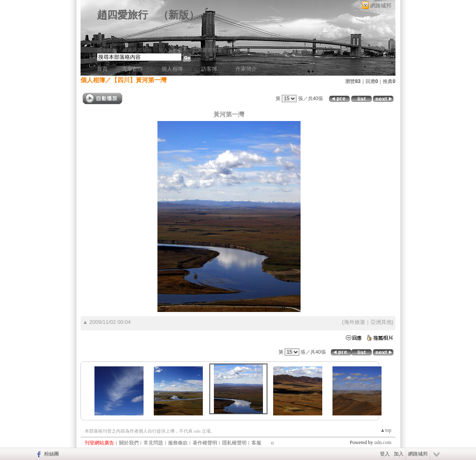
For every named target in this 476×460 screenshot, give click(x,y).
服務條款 (178, 443)
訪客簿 (209, 69)
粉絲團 (52, 454)
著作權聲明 (205, 443)
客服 (256, 443)
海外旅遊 (355, 322)
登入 (385, 454)
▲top (386, 430)
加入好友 (107, 50)
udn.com (383, 442)
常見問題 (153, 443)
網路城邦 (381, 6)
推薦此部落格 (137, 50)
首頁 (102, 69)
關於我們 (129, 443)
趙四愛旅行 (122, 15)
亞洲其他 (381, 322)
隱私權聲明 (234, 443)
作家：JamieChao (115, 44)
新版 (179, 15)
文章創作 (132, 69)
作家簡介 (246, 69)
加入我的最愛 (173, 50)
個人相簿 (172, 69)
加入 (399, 454)
